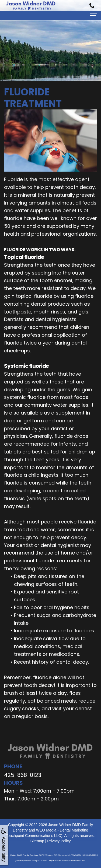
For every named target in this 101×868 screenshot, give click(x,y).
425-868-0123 (23, 775)
